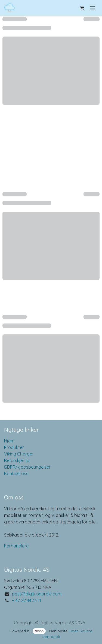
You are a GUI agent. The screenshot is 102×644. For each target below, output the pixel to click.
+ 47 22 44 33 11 (27, 600)
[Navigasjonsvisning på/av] (92, 8)
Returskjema (17, 460)
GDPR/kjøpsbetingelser (27, 467)
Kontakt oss (16, 474)
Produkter (14, 447)
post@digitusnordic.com (37, 594)
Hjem (9, 441)
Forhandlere (16, 546)
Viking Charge (18, 454)
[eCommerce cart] (82, 8)
